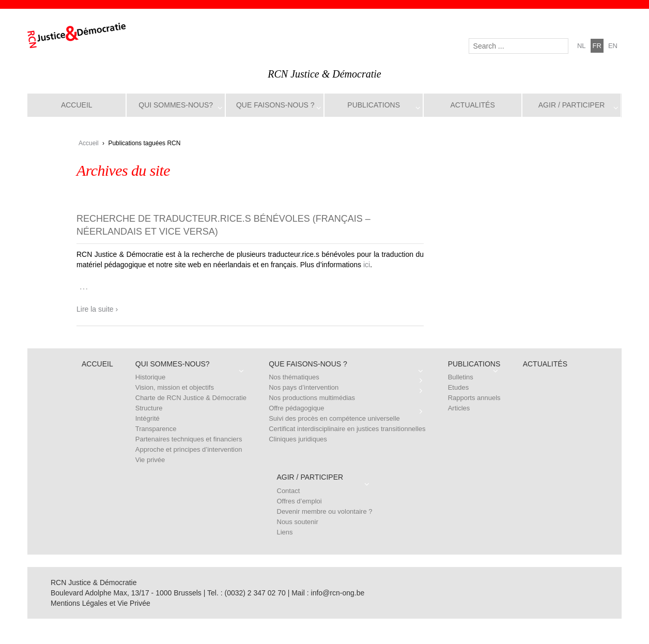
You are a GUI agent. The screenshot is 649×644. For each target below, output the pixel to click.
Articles (459, 408)
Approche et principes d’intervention (189, 449)
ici (367, 265)
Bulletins (461, 377)
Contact (289, 491)
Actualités (472, 105)
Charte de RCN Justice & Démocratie (191, 398)
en (613, 46)
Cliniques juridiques (298, 439)
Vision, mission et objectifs (175, 387)
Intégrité (148, 418)
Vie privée (150, 460)
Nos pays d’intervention (304, 387)
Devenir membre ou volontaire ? (325, 511)
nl (582, 46)
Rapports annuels (474, 398)
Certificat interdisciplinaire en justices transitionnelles (347, 429)
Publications (374, 105)
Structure (149, 408)
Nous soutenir (298, 522)
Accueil (77, 105)
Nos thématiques (294, 377)
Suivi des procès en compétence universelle (334, 418)
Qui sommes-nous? (176, 105)
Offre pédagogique (296, 408)
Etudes (458, 387)
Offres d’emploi (299, 501)
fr (597, 46)
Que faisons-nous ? (275, 105)
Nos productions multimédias (312, 398)
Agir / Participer (572, 105)
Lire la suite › (97, 309)
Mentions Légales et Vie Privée (101, 603)
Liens (285, 532)
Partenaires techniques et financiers (189, 439)
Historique (151, 377)
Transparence (156, 429)
